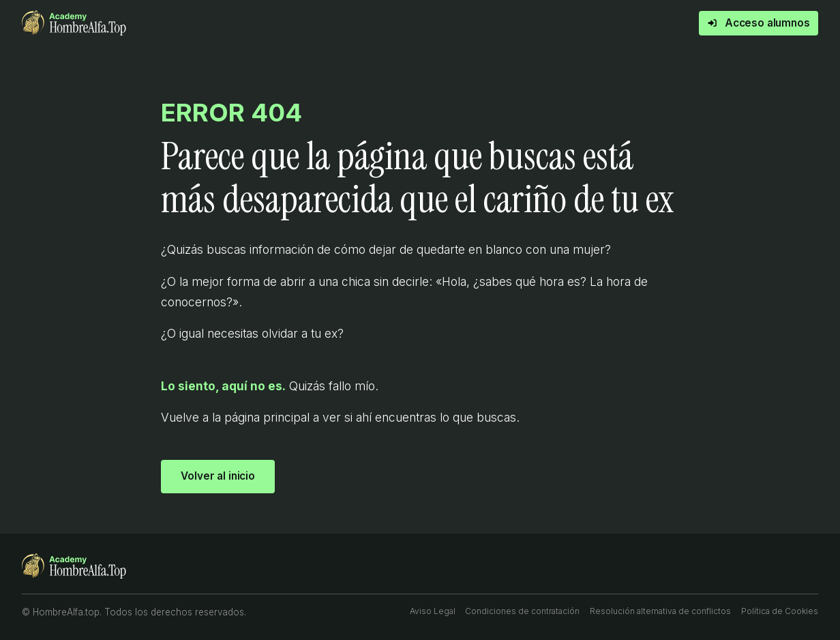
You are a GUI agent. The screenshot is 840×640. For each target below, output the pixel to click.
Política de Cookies (780, 611)
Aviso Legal (433, 611)
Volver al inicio (218, 476)
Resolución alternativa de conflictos (660, 611)
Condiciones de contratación (522, 611)
